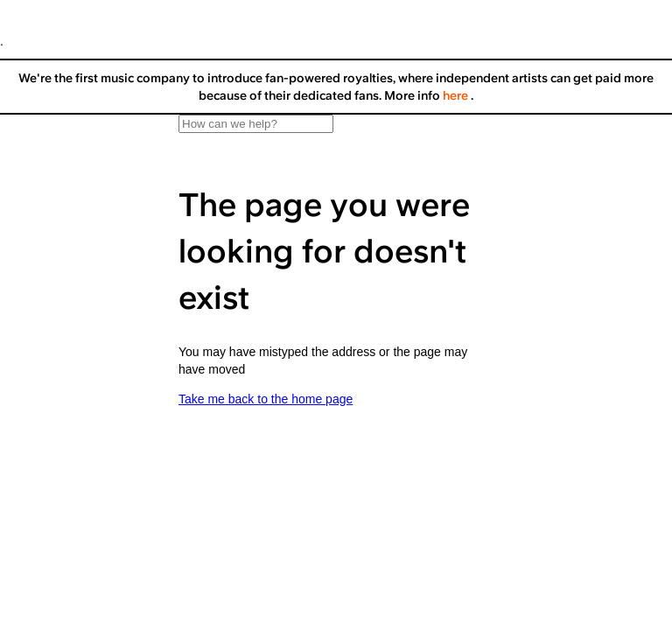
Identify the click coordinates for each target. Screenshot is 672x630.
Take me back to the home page (266, 399)
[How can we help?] (256, 124)
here (457, 95)
